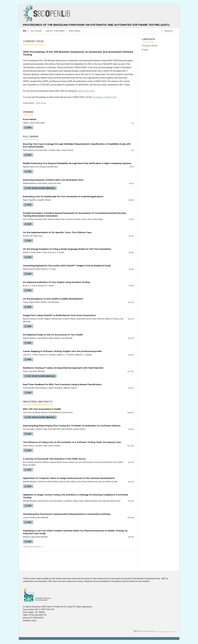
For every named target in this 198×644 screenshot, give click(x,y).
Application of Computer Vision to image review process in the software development (69, 478)
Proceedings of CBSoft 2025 (104, 97)
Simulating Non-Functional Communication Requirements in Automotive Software (67, 514)
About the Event (55, 31)
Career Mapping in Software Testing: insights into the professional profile (62, 351)
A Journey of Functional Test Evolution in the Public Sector (54, 459)
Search (168, 31)
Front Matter (30, 119)
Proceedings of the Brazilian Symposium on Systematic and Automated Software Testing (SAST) (96, 25)
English (145, 50)
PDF (29, 128)
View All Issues (31, 547)
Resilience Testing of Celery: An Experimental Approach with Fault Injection (63, 368)
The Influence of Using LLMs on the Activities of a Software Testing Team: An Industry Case (72, 442)
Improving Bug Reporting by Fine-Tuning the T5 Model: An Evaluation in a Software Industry (72, 426)
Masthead (75, 31)
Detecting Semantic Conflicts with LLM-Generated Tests (53, 180)
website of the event (86, 91)
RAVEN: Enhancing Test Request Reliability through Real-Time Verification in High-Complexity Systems (77, 163)
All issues (36, 31)
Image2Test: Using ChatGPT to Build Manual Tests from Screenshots (59, 315)
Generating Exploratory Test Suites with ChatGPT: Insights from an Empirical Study (67, 266)
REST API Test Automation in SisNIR (42, 409)
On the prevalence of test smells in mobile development (53, 299)
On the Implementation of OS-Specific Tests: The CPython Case (57, 232)
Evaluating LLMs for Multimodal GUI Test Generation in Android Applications (63, 197)
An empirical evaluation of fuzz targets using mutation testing (56, 282)
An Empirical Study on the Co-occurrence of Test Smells (53, 335)
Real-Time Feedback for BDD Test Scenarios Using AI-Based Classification (62, 384)
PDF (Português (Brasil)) (41, 188)
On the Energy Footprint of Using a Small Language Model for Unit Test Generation (67, 249)
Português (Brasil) (150, 46)
